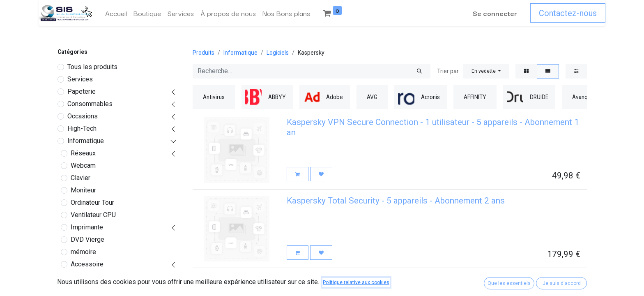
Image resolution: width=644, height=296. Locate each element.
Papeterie (82, 91)
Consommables (90, 104)
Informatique (86, 141)
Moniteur (83, 190)
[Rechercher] (419, 71)
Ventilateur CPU (93, 215)
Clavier (80, 178)
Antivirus (86, 289)
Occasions (83, 116)
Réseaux (83, 153)
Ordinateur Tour (92, 202)
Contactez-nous (568, 13)
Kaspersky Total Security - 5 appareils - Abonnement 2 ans (396, 201)
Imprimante (87, 227)
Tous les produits (92, 67)
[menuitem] (116, 13)
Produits (204, 53)
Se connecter (495, 13)
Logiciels (84, 276)
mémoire (83, 252)
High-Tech (82, 128)
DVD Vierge (87, 239)
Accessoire (87, 264)
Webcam (83, 165)
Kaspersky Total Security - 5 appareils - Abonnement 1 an (393, 279)
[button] (486, 71)
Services (80, 79)
